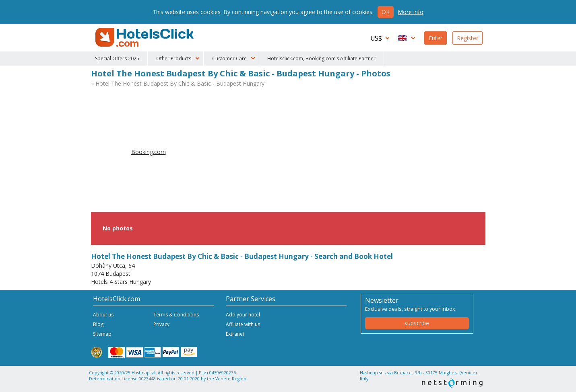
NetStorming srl (452, 383)
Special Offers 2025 (117, 58)
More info (411, 12)
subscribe (417, 323)
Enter (436, 38)
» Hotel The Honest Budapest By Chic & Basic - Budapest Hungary (178, 83)
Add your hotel (243, 315)
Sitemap (102, 334)
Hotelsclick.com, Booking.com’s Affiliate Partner (321, 58)
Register (468, 38)
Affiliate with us (243, 324)
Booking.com (149, 152)
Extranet (235, 334)
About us (103, 315)
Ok (386, 12)
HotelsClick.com (145, 37)
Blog (98, 324)
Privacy (161, 324)
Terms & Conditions (176, 315)
